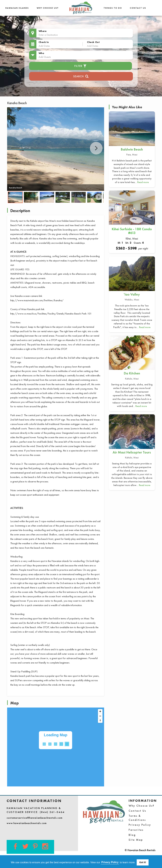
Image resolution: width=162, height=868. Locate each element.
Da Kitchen (132, 373)
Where (43, 31)
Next (96, 148)
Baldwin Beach (132, 149)
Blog (132, 835)
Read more (143, 182)
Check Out (93, 42)
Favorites (136, 830)
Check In (44, 42)
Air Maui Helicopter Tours (132, 452)
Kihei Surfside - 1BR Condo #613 (132, 231)
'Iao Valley (132, 294)
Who (41, 53)
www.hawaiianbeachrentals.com (27, 823)
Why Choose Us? (48, 8)
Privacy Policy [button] (110, 862)
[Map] (56, 747)
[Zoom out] (100, 716)
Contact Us (138, 8)
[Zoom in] (100, 711)
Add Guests (45, 57)
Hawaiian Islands (17, 8)
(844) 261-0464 (52, 812)
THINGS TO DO (113, 8)
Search (81, 76)
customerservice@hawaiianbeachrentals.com (35, 818)
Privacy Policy (140, 825)
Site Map (136, 840)
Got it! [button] (143, 862)
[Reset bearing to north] (100, 721)
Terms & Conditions (137, 818)
